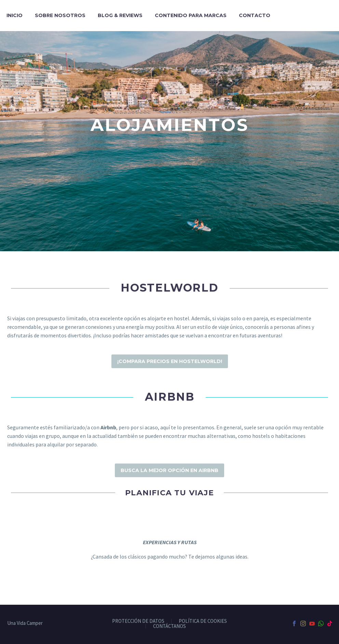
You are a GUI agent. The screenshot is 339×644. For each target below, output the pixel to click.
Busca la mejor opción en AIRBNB (169, 470)
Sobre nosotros (60, 15)
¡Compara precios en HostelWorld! (170, 361)
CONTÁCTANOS (169, 626)
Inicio (15, 15)
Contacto (255, 15)
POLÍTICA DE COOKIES (203, 621)
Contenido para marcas (191, 15)
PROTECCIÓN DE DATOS (138, 621)
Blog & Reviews (120, 15)
